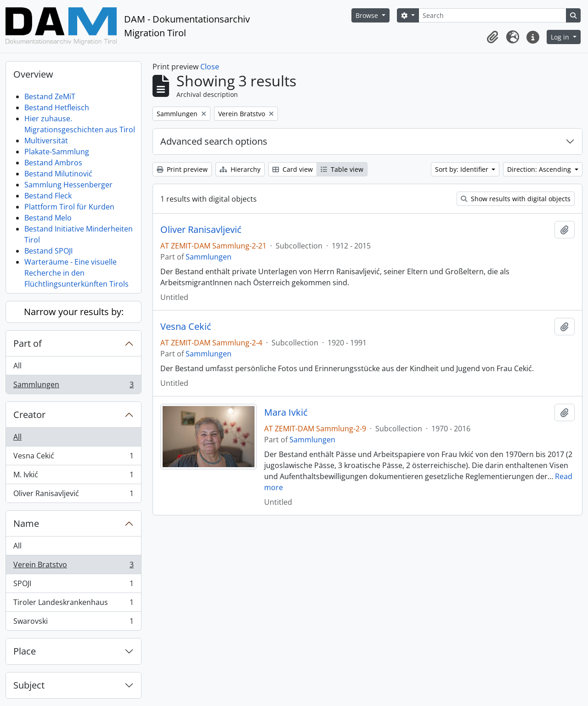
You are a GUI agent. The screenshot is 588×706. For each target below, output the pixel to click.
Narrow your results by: (74, 312)
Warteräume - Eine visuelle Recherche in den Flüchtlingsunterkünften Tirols (76, 273)
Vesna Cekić (73, 458)
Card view (293, 169)
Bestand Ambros (53, 163)
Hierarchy (240, 169)
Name (26, 523)
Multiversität (46, 141)
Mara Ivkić (286, 412)
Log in (561, 37)
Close (210, 67)
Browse (368, 15)
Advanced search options (214, 141)
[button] (492, 37)
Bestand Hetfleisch (57, 107)
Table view (342, 169)
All (17, 366)
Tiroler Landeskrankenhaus (73, 604)
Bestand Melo (48, 218)
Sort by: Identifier (463, 169)
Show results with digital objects (516, 199)
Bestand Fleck (48, 196)
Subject (29, 685)
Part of (28, 343)
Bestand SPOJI (48, 251)
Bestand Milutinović (58, 174)
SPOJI (73, 585)
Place (25, 651)
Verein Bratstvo (73, 567)
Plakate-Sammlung (57, 152)
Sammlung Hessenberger (68, 185)
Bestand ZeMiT (50, 96)
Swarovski (73, 623)
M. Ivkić (73, 477)
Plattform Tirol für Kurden (69, 207)
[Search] (492, 15)
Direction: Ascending (540, 169)
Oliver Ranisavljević (73, 495)
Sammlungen (73, 386)
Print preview (182, 169)
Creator (29, 415)
